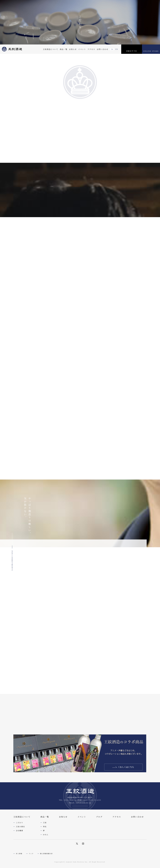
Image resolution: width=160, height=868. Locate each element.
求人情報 (19, 853)
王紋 (45, 823)
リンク (31, 853)
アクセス (91, 49)
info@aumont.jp (83, 803)
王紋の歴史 (20, 827)
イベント (82, 49)
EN (117, 49)
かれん (46, 835)
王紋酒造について (51, 49)
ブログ (99, 817)
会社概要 (19, 831)
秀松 (45, 827)
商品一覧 (64, 49)
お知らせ (73, 49)
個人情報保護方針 (46, 853)
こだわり (19, 823)
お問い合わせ (102, 49)
